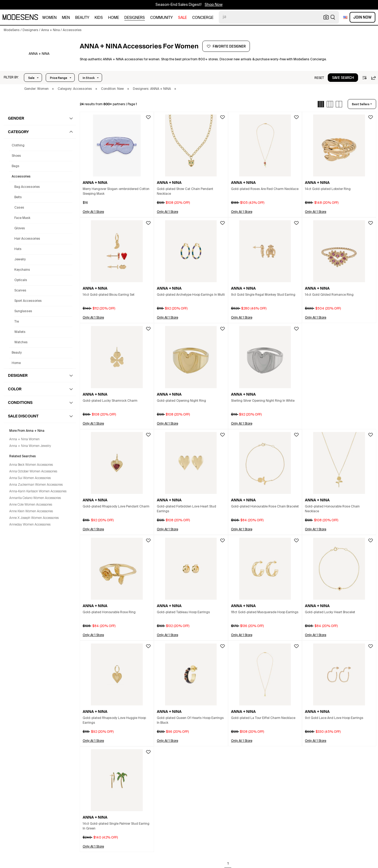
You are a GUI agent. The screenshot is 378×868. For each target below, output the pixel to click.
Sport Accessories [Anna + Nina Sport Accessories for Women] (28, 301)
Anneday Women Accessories (30, 525)
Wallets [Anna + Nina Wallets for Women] (20, 332)
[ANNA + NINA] (39, 54)
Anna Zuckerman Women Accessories (36, 485)
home (114, 18)
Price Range (59, 78)
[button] (11, 78)
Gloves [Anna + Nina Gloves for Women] (20, 228)
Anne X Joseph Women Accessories (34, 518)
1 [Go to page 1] (228, 864)
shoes (16, 156)
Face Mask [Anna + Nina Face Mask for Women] (22, 218)
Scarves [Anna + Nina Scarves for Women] (20, 291)
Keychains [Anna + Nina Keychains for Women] (22, 270)
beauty (82, 18)
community (161, 18)
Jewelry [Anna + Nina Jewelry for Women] (20, 260)
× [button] (53, 89)
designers (135, 18)
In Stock (89, 78)
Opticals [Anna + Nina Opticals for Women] (21, 280)
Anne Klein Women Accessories (31, 511)
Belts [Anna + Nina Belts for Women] (18, 197)
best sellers (361, 104)
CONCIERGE (203, 18)
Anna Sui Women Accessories (30, 478)
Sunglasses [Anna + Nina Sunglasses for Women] (23, 311)
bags (16, 166)
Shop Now (214, 5)
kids (99, 18)
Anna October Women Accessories (33, 472)
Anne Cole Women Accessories (31, 505)
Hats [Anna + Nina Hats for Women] (18, 249)
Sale (31, 78)
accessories (21, 177)
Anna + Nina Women (24, 439)
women (49, 18)
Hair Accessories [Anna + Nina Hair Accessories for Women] (27, 239)
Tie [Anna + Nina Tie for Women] (17, 322)
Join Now (362, 17)
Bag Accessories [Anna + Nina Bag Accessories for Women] (27, 187)
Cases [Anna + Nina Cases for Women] (19, 208)
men (66, 18)
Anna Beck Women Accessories (31, 465)
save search (343, 78)
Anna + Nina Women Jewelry (30, 446)
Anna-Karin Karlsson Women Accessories (38, 492)
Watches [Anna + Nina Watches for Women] (21, 342)
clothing (18, 146)
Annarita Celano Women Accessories (35, 498)
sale (182, 18)
